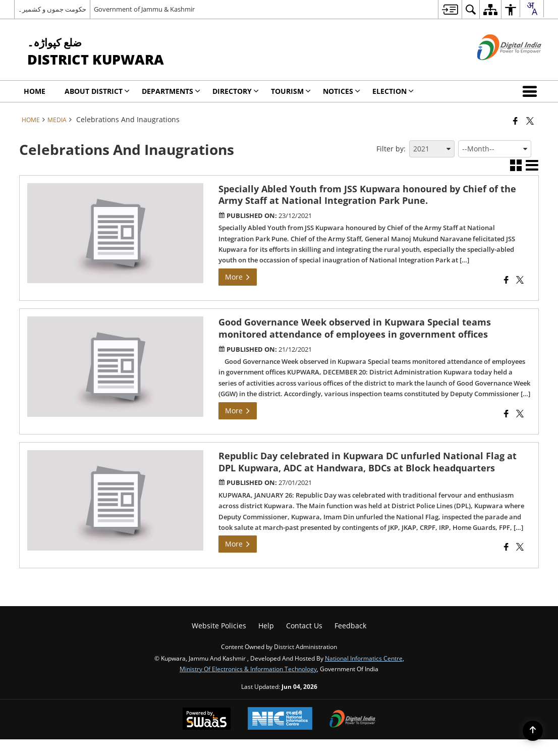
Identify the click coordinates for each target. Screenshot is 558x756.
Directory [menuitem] (236, 91)
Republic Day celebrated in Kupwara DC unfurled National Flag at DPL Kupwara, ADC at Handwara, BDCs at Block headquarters (368, 462)
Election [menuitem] (393, 91)
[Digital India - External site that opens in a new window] (497, 68)
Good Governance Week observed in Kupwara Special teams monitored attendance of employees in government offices (355, 328)
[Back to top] (533, 731)
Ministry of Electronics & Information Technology (248, 669)
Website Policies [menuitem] (219, 626)
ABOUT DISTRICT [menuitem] (97, 91)
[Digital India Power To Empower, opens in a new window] (353, 720)
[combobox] (532, 9)
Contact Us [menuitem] (304, 626)
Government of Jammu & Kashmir (144, 9)
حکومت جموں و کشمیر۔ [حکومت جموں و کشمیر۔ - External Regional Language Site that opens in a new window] (52, 9)
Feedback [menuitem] (350, 626)
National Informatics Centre (364, 658)
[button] (532, 91)
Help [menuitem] (266, 626)
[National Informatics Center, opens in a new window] (280, 719)
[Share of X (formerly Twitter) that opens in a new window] (530, 121)
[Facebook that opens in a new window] (515, 121)
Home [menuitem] (35, 91)
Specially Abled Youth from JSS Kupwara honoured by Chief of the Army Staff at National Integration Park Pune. (367, 195)
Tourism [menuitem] (291, 91)
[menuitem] (450, 9)
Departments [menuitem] (171, 91)
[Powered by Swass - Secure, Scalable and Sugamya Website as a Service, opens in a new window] (207, 720)
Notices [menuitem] (342, 91)
